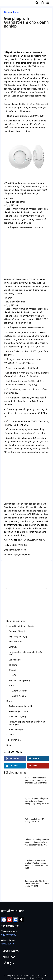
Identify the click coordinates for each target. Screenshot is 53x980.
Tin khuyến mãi (14, 740)
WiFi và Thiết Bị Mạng (19, 680)
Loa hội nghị (15, 660)
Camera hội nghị (17, 631)
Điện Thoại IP (15, 642)
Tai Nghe (13, 665)
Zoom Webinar (19, 696)
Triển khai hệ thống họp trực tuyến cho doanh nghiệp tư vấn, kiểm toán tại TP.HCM (37, 842)
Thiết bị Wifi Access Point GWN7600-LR (27, 328)
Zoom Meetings (20, 691)
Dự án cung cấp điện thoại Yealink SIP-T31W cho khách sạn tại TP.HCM (37, 883)
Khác (9, 745)
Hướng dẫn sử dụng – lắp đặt (20, 626)
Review (16, 12)
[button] (7, 589)
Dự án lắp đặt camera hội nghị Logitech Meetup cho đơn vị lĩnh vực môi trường (36, 780)
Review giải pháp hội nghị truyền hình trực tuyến (27, 723)
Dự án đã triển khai (16, 621)
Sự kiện (10, 735)
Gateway (13, 647)
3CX (14, 675)
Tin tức (7, 12)
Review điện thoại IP (18, 711)
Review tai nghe (16, 729)
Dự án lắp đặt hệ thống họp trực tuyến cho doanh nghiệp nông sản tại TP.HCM (37, 801)
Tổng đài (13, 670)
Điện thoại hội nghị (18, 636)
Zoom (11, 686)
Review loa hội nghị (18, 717)
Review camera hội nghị (20, 706)
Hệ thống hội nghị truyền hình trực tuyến (25, 653)
